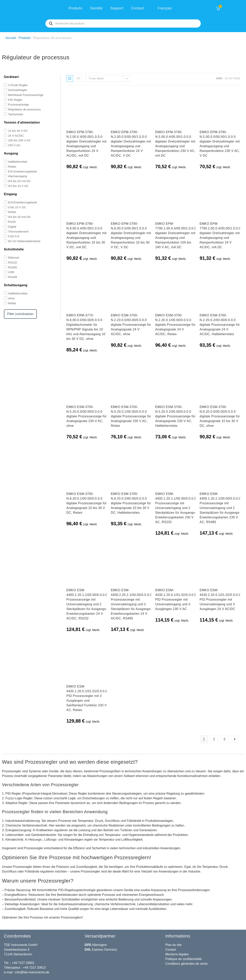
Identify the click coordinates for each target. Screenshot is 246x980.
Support (117, 8)
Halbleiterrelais (18, 162)
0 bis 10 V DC (17, 207)
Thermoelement (18, 231)
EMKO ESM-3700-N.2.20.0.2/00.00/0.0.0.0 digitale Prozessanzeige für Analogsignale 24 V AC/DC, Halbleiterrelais (220, 325)
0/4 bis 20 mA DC (19, 181)
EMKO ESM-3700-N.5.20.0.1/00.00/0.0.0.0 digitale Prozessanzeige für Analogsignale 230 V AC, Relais (131, 416)
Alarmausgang (18, 176)
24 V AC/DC (16, 135)
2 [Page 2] (214, 739)
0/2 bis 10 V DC (18, 186)
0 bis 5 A (14, 236)
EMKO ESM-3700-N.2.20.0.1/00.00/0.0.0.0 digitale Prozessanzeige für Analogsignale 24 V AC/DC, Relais (175, 325)
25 (226, 79)
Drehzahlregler (18, 90)
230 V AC (14, 145)
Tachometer (16, 114)
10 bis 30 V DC (18, 131)
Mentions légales (177, 954)
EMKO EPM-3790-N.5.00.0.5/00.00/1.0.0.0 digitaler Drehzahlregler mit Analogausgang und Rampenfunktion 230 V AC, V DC (220, 144)
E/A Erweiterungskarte (23, 171)
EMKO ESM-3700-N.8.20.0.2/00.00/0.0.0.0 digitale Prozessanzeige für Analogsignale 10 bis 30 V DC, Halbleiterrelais (131, 503)
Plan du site (174, 945)
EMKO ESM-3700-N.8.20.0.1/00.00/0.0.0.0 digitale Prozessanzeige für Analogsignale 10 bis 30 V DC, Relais (87, 503)
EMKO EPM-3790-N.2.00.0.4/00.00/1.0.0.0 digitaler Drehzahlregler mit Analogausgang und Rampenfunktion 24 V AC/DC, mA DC (86, 144)
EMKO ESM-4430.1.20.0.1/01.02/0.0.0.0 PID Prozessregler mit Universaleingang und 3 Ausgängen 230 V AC (176, 600)
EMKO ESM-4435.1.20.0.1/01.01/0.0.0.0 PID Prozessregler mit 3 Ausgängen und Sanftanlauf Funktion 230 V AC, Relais (87, 698)
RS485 (13, 267)
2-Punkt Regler (18, 85)
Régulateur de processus (24, 109)
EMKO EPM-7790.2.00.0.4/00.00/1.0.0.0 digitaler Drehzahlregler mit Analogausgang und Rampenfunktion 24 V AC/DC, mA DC (220, 235)
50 (230, 79)
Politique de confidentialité (184, 959)
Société (96, 8)
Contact (138, 8)
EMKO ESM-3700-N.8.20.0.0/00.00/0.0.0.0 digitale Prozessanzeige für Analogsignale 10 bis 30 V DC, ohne (220, 416)
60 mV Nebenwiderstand (24, 241)
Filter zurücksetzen (20, 314)
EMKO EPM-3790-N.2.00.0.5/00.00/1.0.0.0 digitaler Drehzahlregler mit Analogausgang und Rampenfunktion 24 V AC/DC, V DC (131, 144)
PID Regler (15, 100)
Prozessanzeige (18, 104)
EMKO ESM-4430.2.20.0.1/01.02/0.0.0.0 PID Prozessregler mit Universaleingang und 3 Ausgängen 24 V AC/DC (220, 600)
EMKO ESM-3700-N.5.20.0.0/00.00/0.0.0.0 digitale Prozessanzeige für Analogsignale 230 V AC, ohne (87, 416)
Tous (237, 79)
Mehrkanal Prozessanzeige (26, 95)
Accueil (11, 38)
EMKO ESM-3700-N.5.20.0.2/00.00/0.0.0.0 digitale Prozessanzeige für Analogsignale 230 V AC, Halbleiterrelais (175, 416)
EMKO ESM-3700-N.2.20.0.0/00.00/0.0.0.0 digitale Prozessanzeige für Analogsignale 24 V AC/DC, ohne (131, 325)
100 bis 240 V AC (19, 140)
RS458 (13, 277)
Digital (12, 227)
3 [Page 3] (224, 739)
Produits (75, 8)
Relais (12, 166)
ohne (11, 298)
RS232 (13, 262)
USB (11, 272)
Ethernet (14, 258)
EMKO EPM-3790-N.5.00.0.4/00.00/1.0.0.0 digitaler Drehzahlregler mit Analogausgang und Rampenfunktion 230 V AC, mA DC (175, 144)
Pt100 (12, 222)
